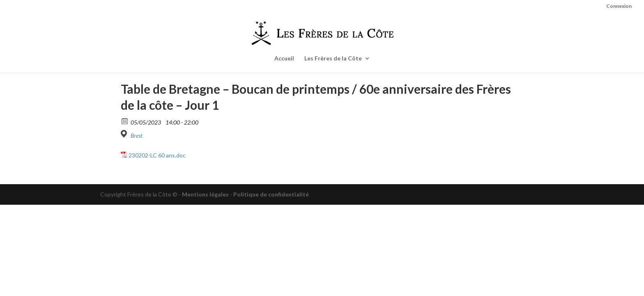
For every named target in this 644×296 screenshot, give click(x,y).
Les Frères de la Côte (333, 59)
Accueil (284, 59)
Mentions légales (205, 194)
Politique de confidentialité (271, 194)
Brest (137, 135)
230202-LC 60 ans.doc (157, 155)
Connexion (619, 6)
